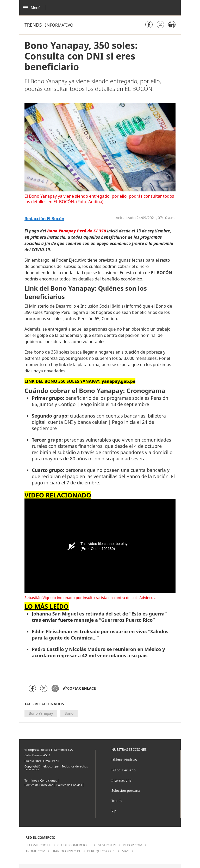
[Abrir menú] (36, 8)
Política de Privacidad (39, 785)
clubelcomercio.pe (74, 845)
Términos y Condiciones (41, 780)
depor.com (133, 845)
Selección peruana (126, 790)
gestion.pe (107, 845)
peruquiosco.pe (101, 851)
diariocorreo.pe (66, 851)
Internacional (122, 780)
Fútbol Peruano (123, 770)
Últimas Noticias (124, 760)
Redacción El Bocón (44, 219)
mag (125, 851)
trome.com (35, 851)
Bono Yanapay (41, 713)
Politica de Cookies (69, 785)
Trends (33, 25)
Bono (69, 713)
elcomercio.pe (38, 845)
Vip (114, 811)
